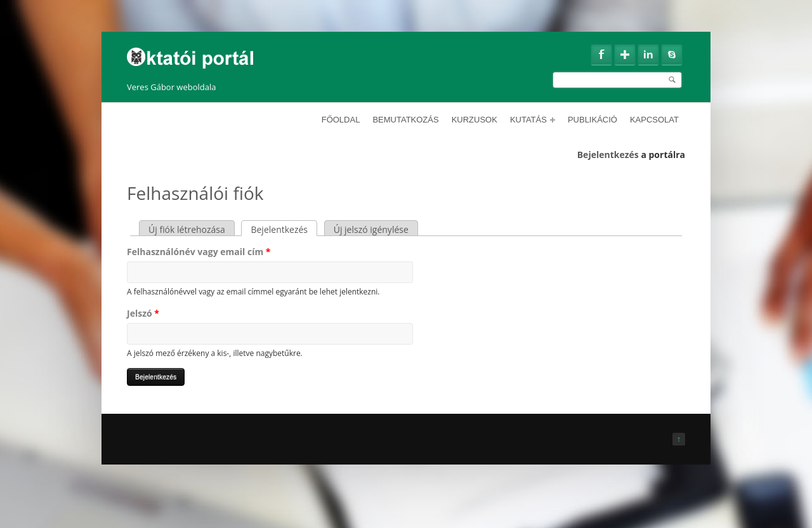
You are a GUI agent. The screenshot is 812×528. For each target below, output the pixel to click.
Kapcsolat (654, 120)
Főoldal (341, 120)
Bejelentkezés (608, 155)
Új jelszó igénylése (371, 229)
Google (625, 55)
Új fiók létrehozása (187, 229)
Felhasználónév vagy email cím (199, 252)
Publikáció (593, 120)
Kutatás (533, 120)
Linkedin (648, 55)
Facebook (601, 55)
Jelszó (143, 313)
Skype (672, 55)
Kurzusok (475, 120)
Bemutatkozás (405, 120)
